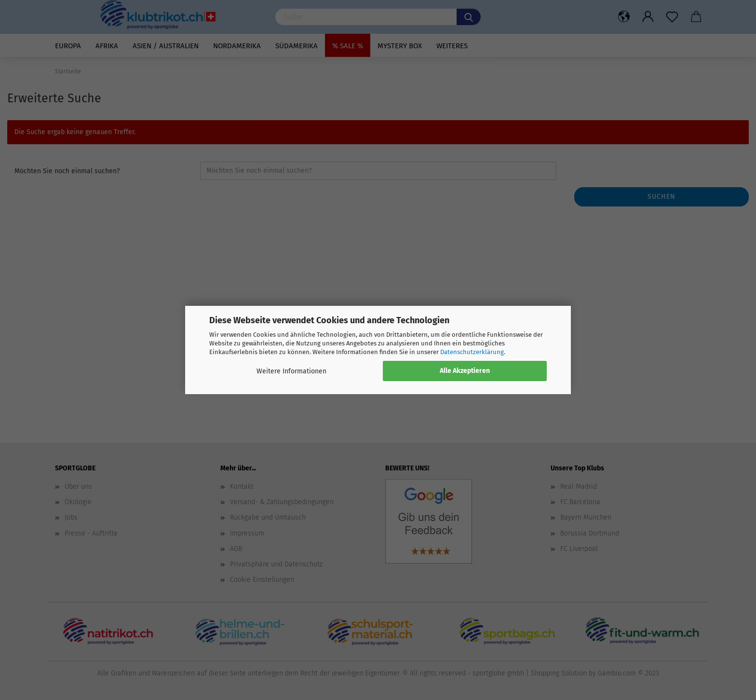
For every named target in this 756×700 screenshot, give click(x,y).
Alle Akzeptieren (465, 371)
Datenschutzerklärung (472, 352)
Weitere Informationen (291, 371)
